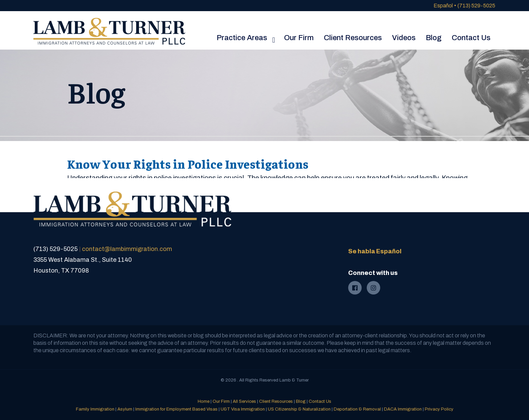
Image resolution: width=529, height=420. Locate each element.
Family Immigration (95, 409)
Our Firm (221, 401)
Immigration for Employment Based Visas (176, 409)
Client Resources (276, 401)
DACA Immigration (403, 409)
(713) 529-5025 (476, 6)
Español (443, 6)
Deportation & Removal (357, 409)
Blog (301, 401)
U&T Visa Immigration (243, 409)
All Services (244, 401)
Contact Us (320, 401)
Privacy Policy (439, 409)
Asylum (125, 409)
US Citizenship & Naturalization (299, 409)
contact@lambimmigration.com (127, 249)
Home (204, 401)
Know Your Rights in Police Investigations (188, 164)
